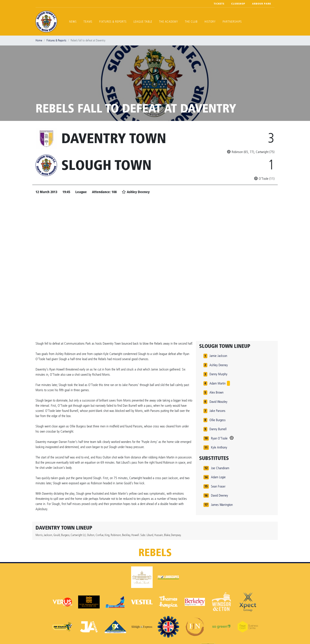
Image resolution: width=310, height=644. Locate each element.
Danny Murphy (218, 374)
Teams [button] (88, 22)
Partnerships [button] (232, 22)
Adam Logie (218, 477)
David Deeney (219, 495)
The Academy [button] (169, 22)
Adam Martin (218, 383)
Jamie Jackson (218, 356)
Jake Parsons (217, 411)
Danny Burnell (218, 429)
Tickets (219, 4)
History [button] (210, 22)
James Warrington (222, 505)
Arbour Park (262, 4)
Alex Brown (216, 392)
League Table (143, 22)
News (73, 22)
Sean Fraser (218, 486)
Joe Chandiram (220, 468)
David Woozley (218, 402)
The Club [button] (191, 22)
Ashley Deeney (219, 365)
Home (39, 40)
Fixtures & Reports (113, 22)
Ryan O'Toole (219, 438)
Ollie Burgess (218, 420)
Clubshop (238, 4)
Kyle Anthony (219, 447)
